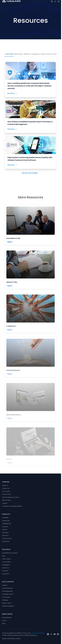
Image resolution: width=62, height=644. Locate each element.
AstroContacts (7, 538)
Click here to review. (38, 633)
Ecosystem (6, 574)
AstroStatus (6, 541)
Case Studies (9, 54)
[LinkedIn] (48, 634)
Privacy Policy (7, 494)
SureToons (6, 568)
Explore (10, 243)
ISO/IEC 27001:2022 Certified (11, 639)
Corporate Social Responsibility (12, 506)
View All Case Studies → (31, 173)
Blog (4, 556)
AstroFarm (6, 536)
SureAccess (6, 521)
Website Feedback (8, 606)
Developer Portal (8, 594)
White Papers (19, 54)
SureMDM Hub (7, 524)
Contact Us (6, 488)
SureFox (5, 530)
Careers (5, 503)
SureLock (5, 527)
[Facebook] (58, 634)
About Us (5, 485)
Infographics (35, 54)
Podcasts (5, 571)
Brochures (56, 54)
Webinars (27, 54)
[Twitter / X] (51, 634)
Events (4, 621)
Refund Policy (7, 500)
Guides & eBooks (46, 54)
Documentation (7, 588)
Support (5, 585)
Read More (12, 93)
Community (6, 597)
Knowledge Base (7, 591)
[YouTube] (55, 634)
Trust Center (6, 491)
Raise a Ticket (7, 603)
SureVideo (5, 533)
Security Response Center (11, 497)
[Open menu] (55, 1)
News (4, 623)
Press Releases (7, 618)
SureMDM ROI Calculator (10, 553)
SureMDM (5, 518)
